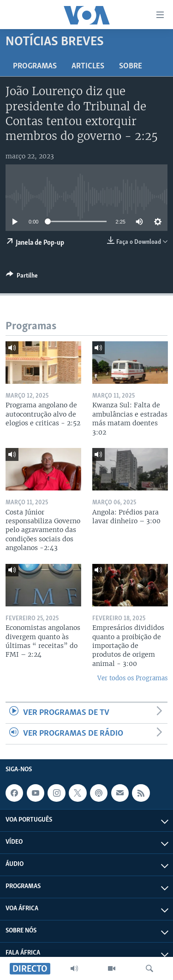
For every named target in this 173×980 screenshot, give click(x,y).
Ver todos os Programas (132, 678)
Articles (88, 66)
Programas (35, 66)
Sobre (131, 66)
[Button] (22, 277)
